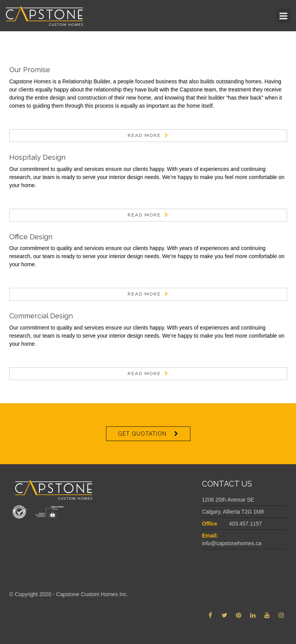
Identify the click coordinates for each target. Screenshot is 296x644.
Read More (144, 135)
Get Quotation (142, 434)
